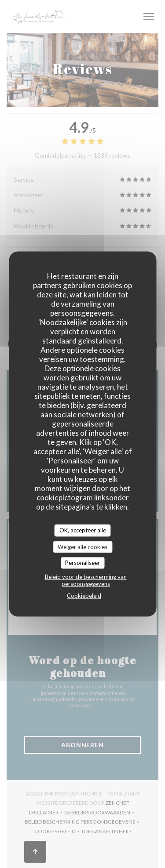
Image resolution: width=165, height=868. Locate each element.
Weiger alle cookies (82, 546)
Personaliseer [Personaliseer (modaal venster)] (82, 563)
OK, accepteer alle (83, 530)
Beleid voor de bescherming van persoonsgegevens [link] (86, 580)
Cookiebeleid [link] (84, 595)
